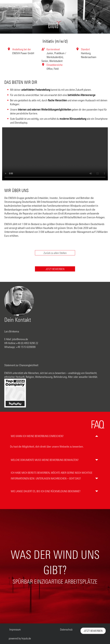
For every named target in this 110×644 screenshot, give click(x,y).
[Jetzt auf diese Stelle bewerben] (55, 269)
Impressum (15, 629)
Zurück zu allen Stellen (55, 253)
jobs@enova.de (20, 339)
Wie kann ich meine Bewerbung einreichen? (37, 436)
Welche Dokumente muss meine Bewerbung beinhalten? (45, 460)
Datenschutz (66, 629)
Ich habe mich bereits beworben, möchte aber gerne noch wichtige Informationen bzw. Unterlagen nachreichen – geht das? (52, 475)
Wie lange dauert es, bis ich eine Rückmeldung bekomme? (46, 491)
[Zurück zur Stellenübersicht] (55, 253)
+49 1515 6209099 (26, 347)
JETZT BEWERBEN (55, 269)
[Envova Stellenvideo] (55, 154)
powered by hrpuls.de (20, 638)
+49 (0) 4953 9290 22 (27, 343)
